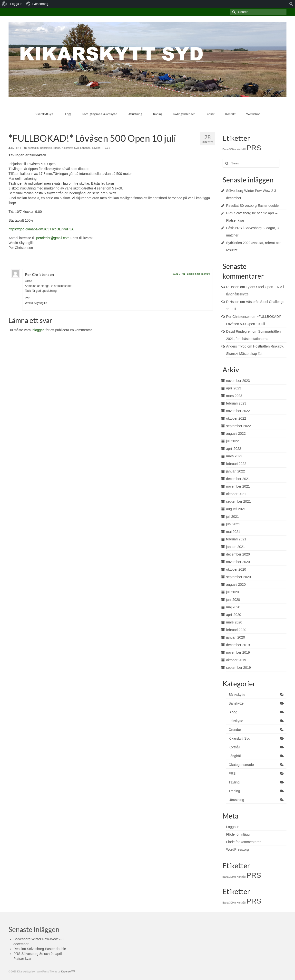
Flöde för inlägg (238, 834)
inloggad (38, 330)
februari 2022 (236, 464)
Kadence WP (68, 972)
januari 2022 (236, 471)
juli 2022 (233, 441)
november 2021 (238, 486)
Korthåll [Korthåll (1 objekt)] (241, 149)
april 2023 (234, 388)
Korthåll (234, 747)
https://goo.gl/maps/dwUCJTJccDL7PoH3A (41, 229)
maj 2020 (233, 607)
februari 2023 (236, 403)
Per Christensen (39, 274)
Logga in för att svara (199, 274)
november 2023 (238, 381)
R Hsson (233, 287)
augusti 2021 (236, 509)
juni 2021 (233, 524)
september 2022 (239, 426)
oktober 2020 (236, 569)
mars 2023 (234, 396)
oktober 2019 (236, 660)
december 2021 (238, 479)
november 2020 (238, 562)
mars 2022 (234, 456)
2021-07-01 (179, 274)
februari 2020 (236, 630)
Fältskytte (236, 721)
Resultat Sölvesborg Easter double (253, 206)
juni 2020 (233, 600)
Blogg (57, 148)
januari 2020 (236, 637)
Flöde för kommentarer (244, 842)
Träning (234, 791)
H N (17, 148)
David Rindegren (239, 331)
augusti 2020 (236, 584)
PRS (232, 773)
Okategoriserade (241, 765)
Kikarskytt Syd (70, 148)
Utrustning (236, 800)
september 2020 (239, 577)
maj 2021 (233, 532)
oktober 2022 (236, 418)
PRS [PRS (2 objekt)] (254, 148)
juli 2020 (233, 592)
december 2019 (238, 645)
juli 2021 (233, 517)
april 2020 (234, 615)
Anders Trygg (236, 346)
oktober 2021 (236, 494)
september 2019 (239, 668)
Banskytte (46, 148)
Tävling (96, 148)
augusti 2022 (236, 433)
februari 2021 (236, 539)
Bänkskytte (237, 695)
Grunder (235, 730)
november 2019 (238, 652)
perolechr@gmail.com (53, 238)
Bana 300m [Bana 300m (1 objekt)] (229, 149)
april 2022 (234, 449)
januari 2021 (236, 547)
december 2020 (238, 554)
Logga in (16, 4)
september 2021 (239, 501)
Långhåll (85, 148)
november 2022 (238, 411)
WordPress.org (238, 849)
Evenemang (37, 4)
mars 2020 (234, 622)
